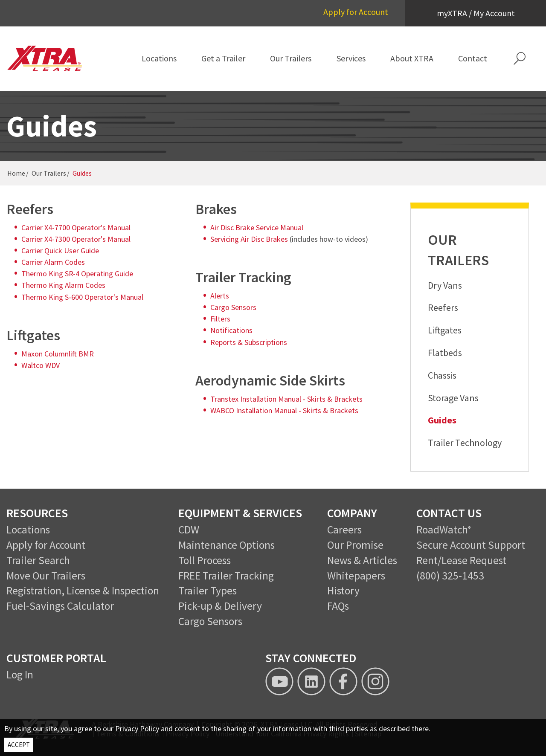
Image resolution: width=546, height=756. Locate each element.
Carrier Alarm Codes (53, 262)
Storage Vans (453, 398)
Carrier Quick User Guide (60, 251)
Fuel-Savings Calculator (60, 606)
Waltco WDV (41, 365)
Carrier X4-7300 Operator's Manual (76, 239)
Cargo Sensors (233, 307)
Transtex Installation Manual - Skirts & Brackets (286, 399)
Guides (442, 420)
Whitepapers (356, 576)
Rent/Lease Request (461, 560)
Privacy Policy (137, 728)
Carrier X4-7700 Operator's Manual (76, 227)
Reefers (443, 307)
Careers (344, 530)
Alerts (220, 296)
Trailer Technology (465, 443)
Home (16, 173)
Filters (220, 319)
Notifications (231, 330)
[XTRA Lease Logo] (45, 58)
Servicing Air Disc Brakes (249, 239)
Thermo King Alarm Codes (63, 285)
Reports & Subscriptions (249, 342)
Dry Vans (445, 285)
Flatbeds (445, 353)
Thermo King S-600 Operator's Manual (82, 297)
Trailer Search (38, 560)
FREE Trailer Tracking (226, 576)
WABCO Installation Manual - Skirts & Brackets (284, 410)
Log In (20, 675)
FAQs (338, 606)
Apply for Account (356, 12)
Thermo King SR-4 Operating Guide (77, 274)
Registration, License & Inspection (83, 591)
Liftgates (445, 330)
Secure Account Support (471, 545)
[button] (520, 58)
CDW (189, 530)
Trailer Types (208, 591)
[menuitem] (159, 58)
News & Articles (362, 560)
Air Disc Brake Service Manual (257, 227)
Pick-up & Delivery (220, 606)
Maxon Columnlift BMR (58, 354)
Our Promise (355, 545)
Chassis (442, 375)
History (343, 591)
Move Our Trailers (46, 576)
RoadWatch (442, 530)
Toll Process (205, 560)
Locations (28, 530)
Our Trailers (49, 173)
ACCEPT (19, 745)
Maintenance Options (227, 545)
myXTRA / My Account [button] (476, 13)
